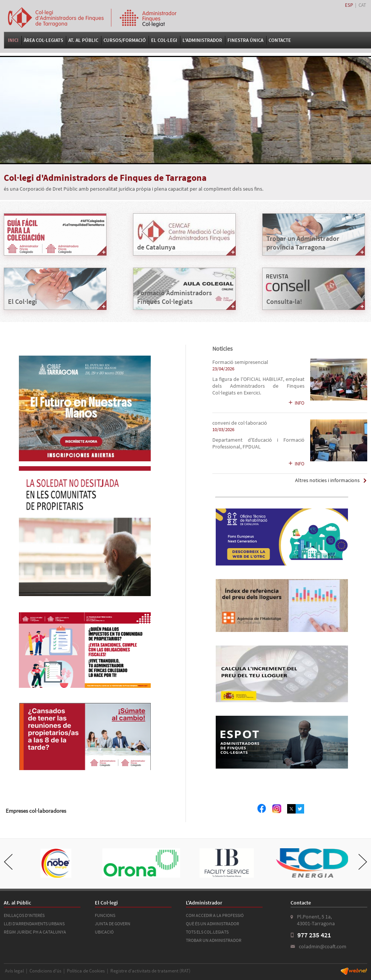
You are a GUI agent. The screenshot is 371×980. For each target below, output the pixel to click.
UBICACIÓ (104, 932)
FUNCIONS (105, 915)
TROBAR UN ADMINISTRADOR (214, 940)
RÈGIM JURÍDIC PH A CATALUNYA (35, 932)
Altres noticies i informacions (327, 480)
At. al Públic (83, 40)
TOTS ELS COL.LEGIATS (207, 932)
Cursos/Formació (125, 40)
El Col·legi (164, 40)
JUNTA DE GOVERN (113, 924)
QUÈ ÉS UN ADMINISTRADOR (213, 924)
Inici (13, 40)
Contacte (280, 40)
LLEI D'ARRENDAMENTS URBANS (34, 924)
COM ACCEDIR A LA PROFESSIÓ (215, 915)
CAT (362, 5)
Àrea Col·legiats (43, 40)
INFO (296, 403)
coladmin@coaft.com (323, 946)
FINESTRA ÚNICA (245, 40)
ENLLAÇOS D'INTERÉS (24, 915)
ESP (349, 5)
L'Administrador (202, 40)
